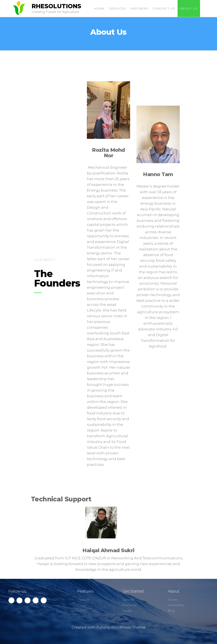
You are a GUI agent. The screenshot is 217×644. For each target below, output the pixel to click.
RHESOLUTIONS (56, 6)
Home (100, 8)
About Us (189, 8)
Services (118, 8)
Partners (140, 8)
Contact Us (164, 8)
